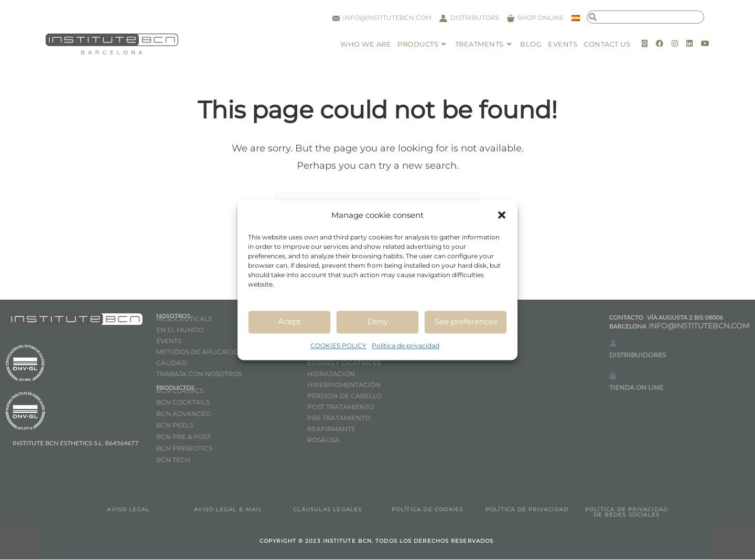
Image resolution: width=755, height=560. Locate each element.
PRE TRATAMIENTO (339, 418)
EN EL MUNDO (180, 330)
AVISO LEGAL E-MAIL (228, 510)
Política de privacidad (406, 345)
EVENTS (169, 341)
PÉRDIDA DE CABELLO (344, 396)
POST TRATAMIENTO (341, 407)
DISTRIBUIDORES (638, 356)
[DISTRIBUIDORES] (613, 344)
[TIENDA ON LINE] (613, 376)
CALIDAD (171, 363)
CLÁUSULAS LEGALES (327, 510)
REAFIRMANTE (331, 429)
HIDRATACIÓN (331, 374)
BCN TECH (173, 460)
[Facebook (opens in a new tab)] (660, 43)
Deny (378, 321)
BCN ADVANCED (184, 414)
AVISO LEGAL (128, 510)
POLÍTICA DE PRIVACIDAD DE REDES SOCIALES (627, 513)
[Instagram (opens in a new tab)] (675, 43)
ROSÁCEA (323, 440)
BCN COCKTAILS (183, 403)
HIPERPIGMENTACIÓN (344, 385)
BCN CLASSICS (180, 391)
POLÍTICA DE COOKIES (428, 510)
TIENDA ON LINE (636, 388)
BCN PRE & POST (184, 437)
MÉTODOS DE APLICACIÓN (200, 352)
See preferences (466, 321)
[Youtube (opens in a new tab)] (705, 43)
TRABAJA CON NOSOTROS (199, 374)
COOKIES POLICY (338, 345)
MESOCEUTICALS (184, 319)
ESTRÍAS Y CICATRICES (344, 363)
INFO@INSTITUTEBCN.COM (699, 326)
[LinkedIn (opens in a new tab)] (689, 43)
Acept (289, 321)
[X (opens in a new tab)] (645, 43)
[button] (502, 215)
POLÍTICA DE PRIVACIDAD (527, 510)
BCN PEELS (175, 426)
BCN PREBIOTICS (184, 449)
